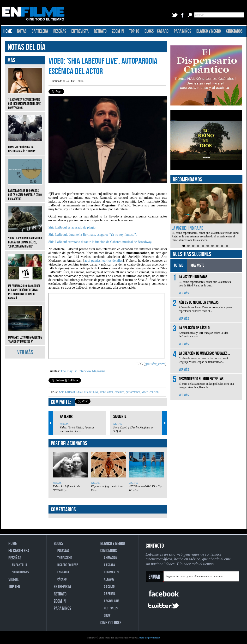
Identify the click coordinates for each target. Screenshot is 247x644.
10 (227, 246)
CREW (107, 616)
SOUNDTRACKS (20, 572)
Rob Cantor (106, 392)
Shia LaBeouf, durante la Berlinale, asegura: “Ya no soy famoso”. (93, 235)
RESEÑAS (60, 31)
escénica (119, 392)
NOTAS (22, 31)
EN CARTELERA (19, 551)
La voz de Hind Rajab (187, 228)
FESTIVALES (111, 608)
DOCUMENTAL (112, 572)
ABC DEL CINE (112, 601)
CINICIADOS (234, 31)
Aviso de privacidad (149, 638)
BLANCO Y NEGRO (209, 31)
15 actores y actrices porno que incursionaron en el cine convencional (25, 100)
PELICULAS (63, 551)
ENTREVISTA (80, 31)
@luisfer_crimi (155, 364)
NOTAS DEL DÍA (27, 47)
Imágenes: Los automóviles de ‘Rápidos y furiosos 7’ (25, 336)
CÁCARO (163, 31)
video (145, 392)
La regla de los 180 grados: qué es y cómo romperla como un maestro (25, 191)
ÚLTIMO (179, 265)
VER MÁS (25, 352)
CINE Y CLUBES (111, 623)
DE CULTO (109, 587)
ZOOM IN (118, 31)
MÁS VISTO (197, 265)
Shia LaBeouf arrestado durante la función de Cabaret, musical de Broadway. (100, 242)
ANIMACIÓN (111, 558)
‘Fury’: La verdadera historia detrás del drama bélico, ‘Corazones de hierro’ (25, 239)
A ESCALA (109, 565)
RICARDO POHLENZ (68, 565)
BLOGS (149, 31)
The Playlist (69, 371)
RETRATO (100, 31)
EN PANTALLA (20, 565)
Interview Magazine (92, 371)
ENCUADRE (63, 572)
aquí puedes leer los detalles (104, 261)
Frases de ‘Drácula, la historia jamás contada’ (25, 146)
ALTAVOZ (109, 579)
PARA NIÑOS (182, 31)
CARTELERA (40, 31)
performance (133, 392)
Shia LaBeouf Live (87, 392)
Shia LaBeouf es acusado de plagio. (72, 227)
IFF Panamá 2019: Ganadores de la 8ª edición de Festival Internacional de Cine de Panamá (25, 288)
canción (154, 392)
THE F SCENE (65, 558)
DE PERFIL (110, 594)
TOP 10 (134, 31)
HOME (8, 31)
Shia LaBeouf (67, 392)
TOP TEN (14, 587)
